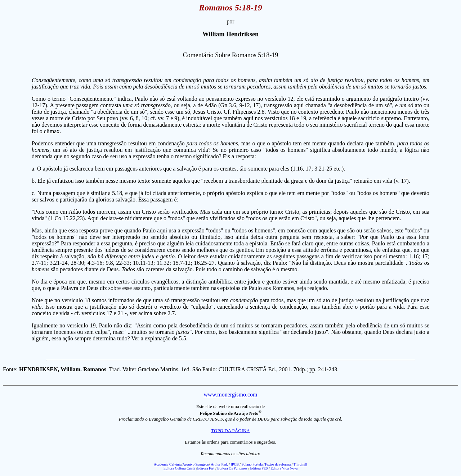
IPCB (235, 464)
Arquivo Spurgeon (196, 464)
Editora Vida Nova (284, 468)
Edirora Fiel (206, 468)
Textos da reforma (278, 464)
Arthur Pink (219, 464)
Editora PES (259, 468)
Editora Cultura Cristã (179, 468)
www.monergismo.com (231, 395)
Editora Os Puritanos (232, 468)
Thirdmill (300, 464)
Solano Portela (252, 464)
